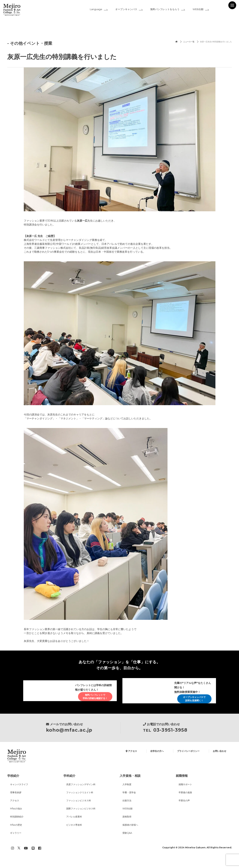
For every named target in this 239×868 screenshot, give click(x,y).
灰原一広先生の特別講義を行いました (211, 42)
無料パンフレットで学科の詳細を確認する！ (92, 697)
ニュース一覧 (178, 42)
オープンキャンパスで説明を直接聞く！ (191, 700)
